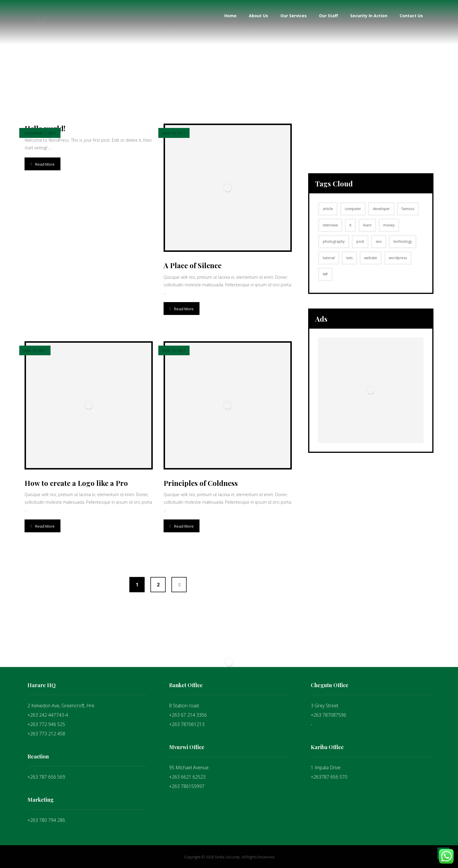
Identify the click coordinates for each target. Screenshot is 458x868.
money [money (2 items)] (389, 225)
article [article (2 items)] (328, 209)
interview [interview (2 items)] (330, 225)
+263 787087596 (328, 715)
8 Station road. (184, 706)
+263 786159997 (187, 786)
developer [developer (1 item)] (381, 209)
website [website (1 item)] (371, 258)
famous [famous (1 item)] (408, 209)
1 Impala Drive (326, 767)
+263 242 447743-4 (48, 715)
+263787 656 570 (329, 777)
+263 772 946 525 (46, 724)
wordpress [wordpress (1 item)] (398, 258)
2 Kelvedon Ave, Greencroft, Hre (61, 706)
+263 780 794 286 (46, 820)
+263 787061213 (187, 724)
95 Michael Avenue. (189, 767)
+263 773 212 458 (46, 734)
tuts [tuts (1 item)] (349, 258)
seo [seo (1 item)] (379, 241)
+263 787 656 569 (46, 777)
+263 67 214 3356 (188, 715)
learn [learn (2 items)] (367, 225)
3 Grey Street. (325, 706)
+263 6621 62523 (187, 777)
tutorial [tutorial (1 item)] (329, 258)
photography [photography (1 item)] (334, 241)
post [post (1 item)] (360, 241)
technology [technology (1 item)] (403, 241)
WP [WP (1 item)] (325, 274)
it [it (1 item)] (350, 225)
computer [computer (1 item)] (353, 209)
